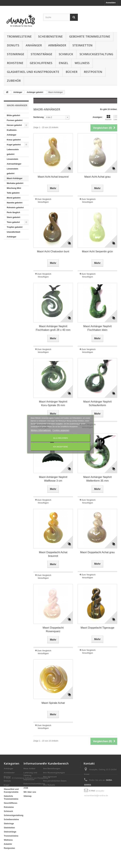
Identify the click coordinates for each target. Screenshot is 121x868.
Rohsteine (15, 63)
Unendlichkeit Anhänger (13, 234)
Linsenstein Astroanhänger (14, 161)
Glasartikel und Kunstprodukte (33, 72)
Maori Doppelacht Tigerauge (98, 628)
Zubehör (14, 81)
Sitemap (27, 796)
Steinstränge (42, 54)
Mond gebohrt (14, 198)
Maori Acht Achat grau (97, 177)
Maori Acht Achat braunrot (53, 177)
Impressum (29, 780)
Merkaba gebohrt (15, 183)
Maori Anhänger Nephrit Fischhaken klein (98, 328)
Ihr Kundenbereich (56, 763)
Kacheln (108, 118)
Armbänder (57, 45)
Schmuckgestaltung (96, 54)
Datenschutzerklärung (34, 784)
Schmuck (66, 54)
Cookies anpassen (61, 430)
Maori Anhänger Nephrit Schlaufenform (98, 403)
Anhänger (34, 45)
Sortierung (39, 117)
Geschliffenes (41, 63)
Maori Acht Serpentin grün (97, 252)
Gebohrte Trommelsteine (90, 36)
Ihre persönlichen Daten (55, 781)
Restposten (93, 72)
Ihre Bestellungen (52, 769)
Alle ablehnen (60, 438)
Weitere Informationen (41, 430)
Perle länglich (13, 212)
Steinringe (16, 54)
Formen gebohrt (15, 120)
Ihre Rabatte (49, 785)
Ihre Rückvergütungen (54, 773)
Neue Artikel (29, 769)
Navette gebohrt (15, 203)
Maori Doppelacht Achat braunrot (53, 554)
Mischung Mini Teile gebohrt (14, 190)
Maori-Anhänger (15, 178)
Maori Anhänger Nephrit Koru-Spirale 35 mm (53, 403)
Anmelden (111, 3)
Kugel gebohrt (14, 145)
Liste (115, 118)
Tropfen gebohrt (15, 227)
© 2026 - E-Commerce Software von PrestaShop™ (27, 859)
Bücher (72, 72)
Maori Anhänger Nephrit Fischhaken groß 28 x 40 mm (53, 328)
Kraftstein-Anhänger (12, 132)
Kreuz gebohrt (14, 140)
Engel (63, 63)
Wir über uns (30, 792)
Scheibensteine (50, 36)
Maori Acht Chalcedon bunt (53, 252)
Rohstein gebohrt (15, 207)
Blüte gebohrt (13, 115)
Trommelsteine (19, 36)
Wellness (82, 63)
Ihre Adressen (50, 777)
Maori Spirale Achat (53, 703)
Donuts (13, 45)
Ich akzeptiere (60, 447)
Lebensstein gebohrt (13, 152)
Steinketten (82, 45)
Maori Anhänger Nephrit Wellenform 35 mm (98, 479)
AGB (26, 788)
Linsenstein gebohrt (12, 171)
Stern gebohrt (13, 217)
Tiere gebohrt (13, 222)
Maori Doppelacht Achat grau (97, 552)
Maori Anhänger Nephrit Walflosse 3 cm (53, 479)
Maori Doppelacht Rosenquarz (53, 630)
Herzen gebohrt (14, 125)
